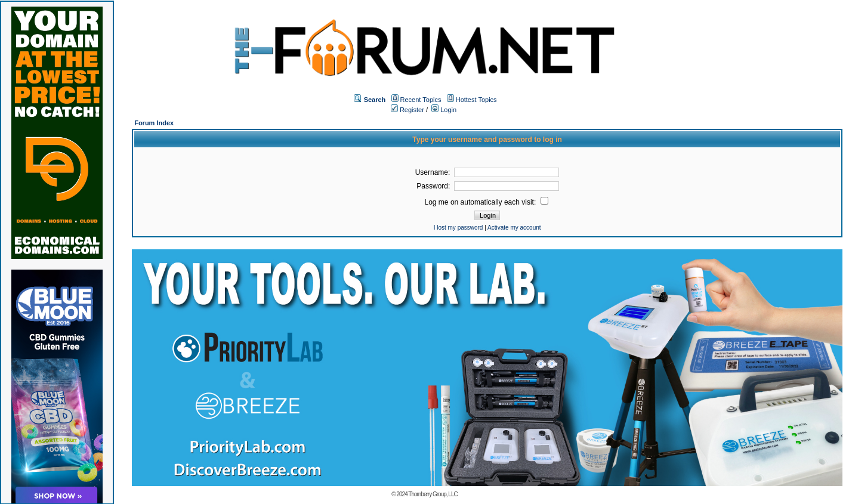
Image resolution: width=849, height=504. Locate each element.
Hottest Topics (476, 100)
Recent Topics (421, 100)
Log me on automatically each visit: (487, 202)
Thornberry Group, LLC (433, 494)
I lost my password (459, 228)
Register (407, 110)
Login (444, 110)
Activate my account (514, 228)
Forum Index (154, 123)
